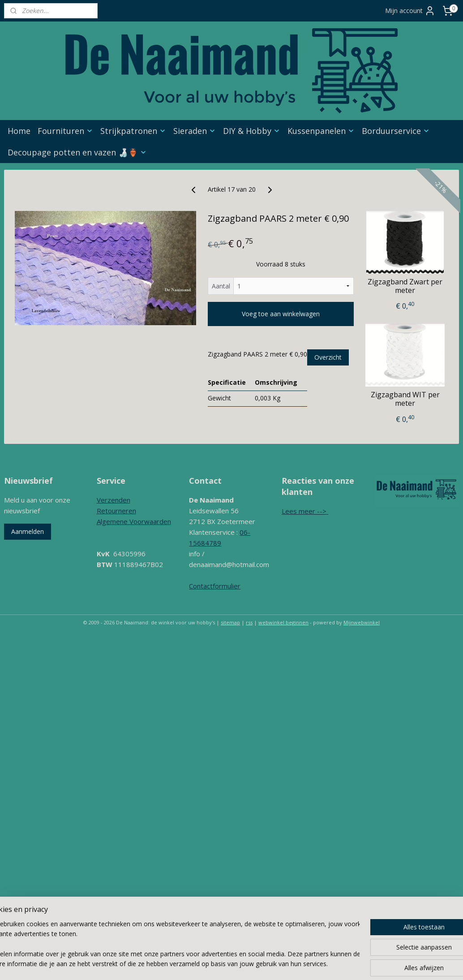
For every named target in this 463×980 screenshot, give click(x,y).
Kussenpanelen (321, 131)
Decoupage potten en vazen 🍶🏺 (77, 152)
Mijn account (410, 11)
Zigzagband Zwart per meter (405, 286)
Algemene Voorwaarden (134, 521)
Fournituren (65, 131)
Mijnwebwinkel (362, 622)
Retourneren (116, 511)
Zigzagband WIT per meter (405, 399)
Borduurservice (396, 131)
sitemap (230, 622)
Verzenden (114, 500)
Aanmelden (28, 531)
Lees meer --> (305, 511)
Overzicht (328, 357)
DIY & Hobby (252, 131)
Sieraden (195, 131)
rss (249, 622)
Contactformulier (215, 586)
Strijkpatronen (133, 131)
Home (19, 131)
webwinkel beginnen (283, 622)
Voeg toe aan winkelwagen (281, 314)
